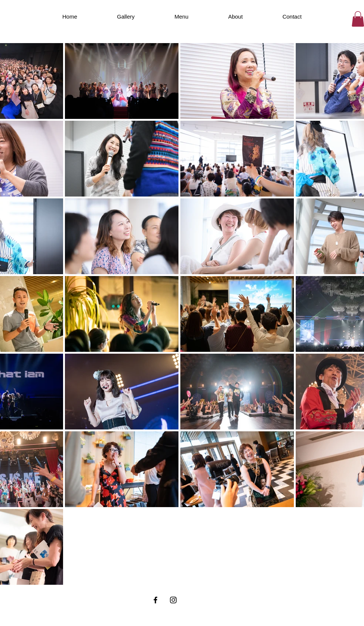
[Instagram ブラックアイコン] (173, 600)
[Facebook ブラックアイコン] (155, 600)
